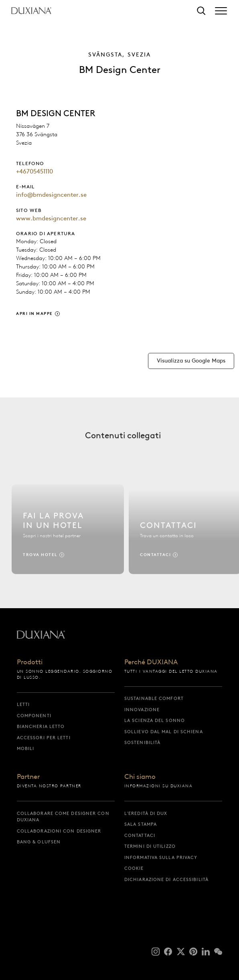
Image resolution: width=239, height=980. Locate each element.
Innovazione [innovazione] (142, 710)
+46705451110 (34, 171)
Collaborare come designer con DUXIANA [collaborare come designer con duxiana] (63, 817)
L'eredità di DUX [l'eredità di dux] (146, 813)
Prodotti (30, 662)
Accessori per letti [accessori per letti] (44, 738)
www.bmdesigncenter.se (51, 218)
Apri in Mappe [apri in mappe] (34, 314)
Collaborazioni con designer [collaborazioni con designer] (59, 831)
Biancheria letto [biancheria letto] (41, 726)
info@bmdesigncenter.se (51, 195)
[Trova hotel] (68, 533)
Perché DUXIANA (151, 662)
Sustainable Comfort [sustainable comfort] (154, 698)
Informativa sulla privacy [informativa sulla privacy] (161, 857)
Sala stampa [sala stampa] (141, 824)
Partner (28, 777)
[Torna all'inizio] (31, 11)
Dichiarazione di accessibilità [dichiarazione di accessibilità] (166, 879)
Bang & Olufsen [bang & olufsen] (39, 842)
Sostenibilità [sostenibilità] (142, 742)
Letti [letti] (23, 704)
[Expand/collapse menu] (221, 11)
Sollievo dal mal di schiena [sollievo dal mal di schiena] (164, 732)
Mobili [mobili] (26, 748)
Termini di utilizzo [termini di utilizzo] (150, 846)
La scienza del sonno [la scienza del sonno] (155, 720)
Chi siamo (140, 777)
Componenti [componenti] (34, 716)
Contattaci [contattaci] (140, 835)
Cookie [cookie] (134, 868)
